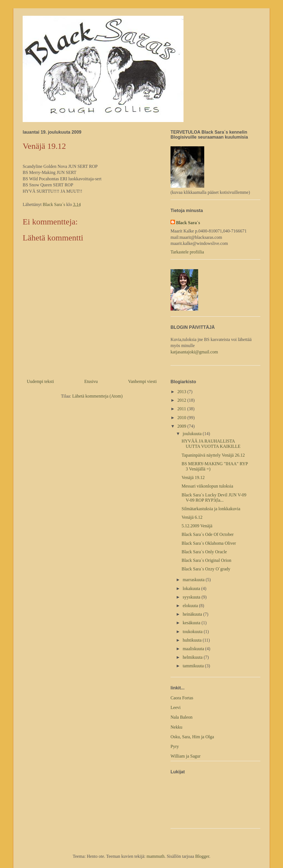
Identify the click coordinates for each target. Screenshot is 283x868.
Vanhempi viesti (142, 381)
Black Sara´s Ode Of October (208, 534)
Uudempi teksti (40, 381)
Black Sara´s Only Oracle (204, 552)
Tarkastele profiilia (187, 252)
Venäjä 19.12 (193, 477)
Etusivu (91, 381)
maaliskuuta (194, 649)
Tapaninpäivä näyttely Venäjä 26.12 (213, 455)
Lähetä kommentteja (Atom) (97, 396)
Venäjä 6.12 (192, 517)
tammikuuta (194, 666)
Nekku (176, 727)
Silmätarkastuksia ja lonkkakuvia (211, 509)
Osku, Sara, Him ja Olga (192, 737)
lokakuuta (192, 588)
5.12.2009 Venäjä (197, 526)
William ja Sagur (186, 756)
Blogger (202, 856)
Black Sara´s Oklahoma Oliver (209, 543)
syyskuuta (192, 597)
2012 (182, 400)
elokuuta (191, 606)
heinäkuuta (193, 614)
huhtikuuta (193, 640)
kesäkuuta (192, 623)
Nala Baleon (182, 717)
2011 (182, 409)
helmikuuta (193, 657)
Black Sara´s (188, 223)
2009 (182, 426)
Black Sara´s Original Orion (206, 560)
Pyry (175, 746)
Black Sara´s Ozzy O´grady (206, 569)
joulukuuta (193, 434)
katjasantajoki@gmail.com (194, 352)
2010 (182, 418)
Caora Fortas (182, 698)
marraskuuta (194, 580)
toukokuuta (193, 632)
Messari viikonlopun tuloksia (207, 486)
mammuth (155, 856)
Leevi (175, 707)
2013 (182, 392)
